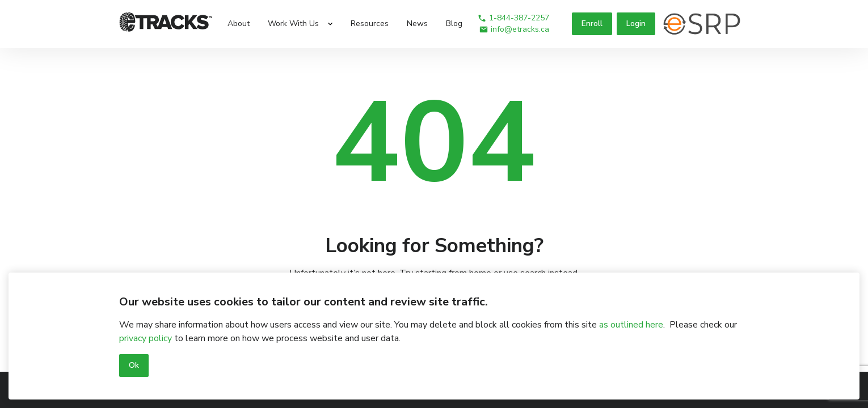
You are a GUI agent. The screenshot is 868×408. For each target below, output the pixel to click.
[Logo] (166, 24)
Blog (454, 24)
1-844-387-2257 (513, 18)
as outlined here (631, 325)
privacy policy (146, 338)
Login (636, 24)
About (239, 24)
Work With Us (293, 24)
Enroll (592, 24)
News (417, 24)
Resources (370, 24)
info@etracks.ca (514, 29)
